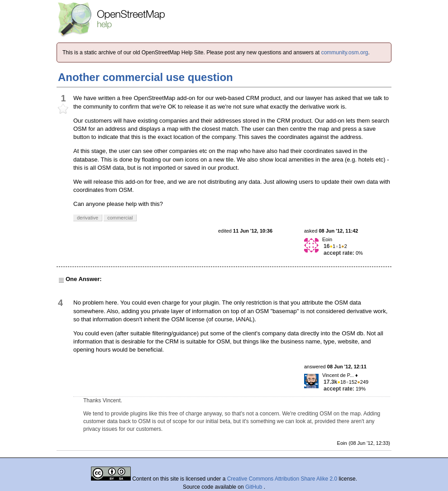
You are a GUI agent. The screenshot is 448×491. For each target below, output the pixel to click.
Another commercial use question (145, 77)
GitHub (255, 487)
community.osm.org (345, 52)
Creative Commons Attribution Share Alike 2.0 (282, 479)
